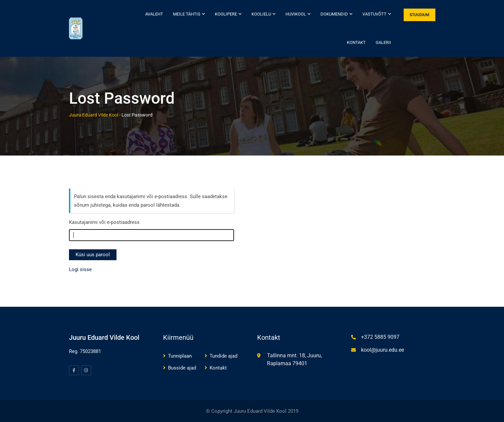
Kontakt (356, 42)
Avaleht (154, 14)
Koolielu (261, 14)
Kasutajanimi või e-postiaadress (104, 222)
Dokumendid (334, 14)
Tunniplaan (180, 356)
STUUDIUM (420, 15)
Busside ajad (182, 368)
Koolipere (226, 14)
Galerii (383, 42)
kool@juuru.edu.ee (383, 350)
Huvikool (296, 14)
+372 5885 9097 (380, 337)
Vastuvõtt (374, 14)
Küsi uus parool (93, 255)
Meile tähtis (187, 14)
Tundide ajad (223, 356)
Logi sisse (80, 269)
